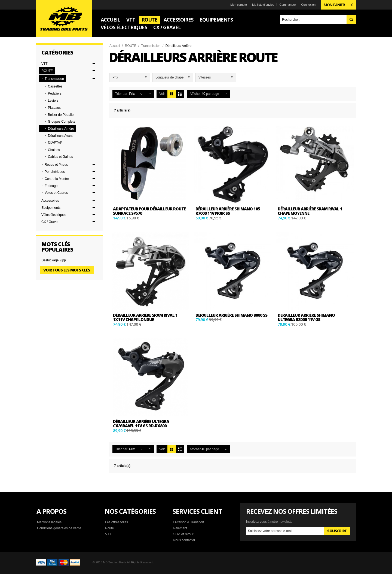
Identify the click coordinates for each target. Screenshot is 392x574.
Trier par (121, 94)
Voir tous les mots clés (67, 270)
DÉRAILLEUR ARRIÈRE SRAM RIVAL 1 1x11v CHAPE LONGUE (145, 317)
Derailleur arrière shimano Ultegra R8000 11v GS (306, 317)
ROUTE (131, 46)
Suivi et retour (183, 534)
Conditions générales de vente (59, 528)
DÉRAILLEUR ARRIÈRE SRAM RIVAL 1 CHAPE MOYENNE (310, 211)
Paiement (180, 528)
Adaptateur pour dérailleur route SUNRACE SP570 (149, 211)
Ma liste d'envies (263, 5)
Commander (288, 5)
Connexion (308, 5)
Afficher (195, 94)
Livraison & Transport (189, 522)
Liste (180, 94)
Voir (162, 94)
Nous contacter (184, 540)
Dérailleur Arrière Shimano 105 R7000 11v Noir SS (228, 211)
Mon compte (239, 5)
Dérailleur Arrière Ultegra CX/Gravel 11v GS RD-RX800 (141, 424)
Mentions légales (49, 522)
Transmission (151, 46)
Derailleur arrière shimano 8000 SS (231, 315)
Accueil (115, 46)
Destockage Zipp (54, 260)
